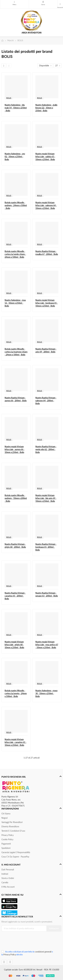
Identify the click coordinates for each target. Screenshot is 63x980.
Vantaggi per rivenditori (12, 822)
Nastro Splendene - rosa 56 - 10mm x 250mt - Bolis (15, 303)
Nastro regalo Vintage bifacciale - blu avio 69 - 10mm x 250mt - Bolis (46, 498)
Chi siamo (6, 814)
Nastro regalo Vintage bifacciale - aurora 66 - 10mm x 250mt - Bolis (15, 449)
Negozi (4, 818)
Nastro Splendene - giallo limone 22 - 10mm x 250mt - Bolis (46, 108)
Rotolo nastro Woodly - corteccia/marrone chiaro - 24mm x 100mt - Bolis (16, 352)
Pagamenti (6, 844)
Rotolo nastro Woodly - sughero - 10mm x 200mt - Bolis (16, 498)
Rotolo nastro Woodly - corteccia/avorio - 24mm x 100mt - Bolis (16, 693)
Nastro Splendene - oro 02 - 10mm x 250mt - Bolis (15, 157)
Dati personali (8, 870)
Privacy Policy (8, 835)
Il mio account (8, 887)
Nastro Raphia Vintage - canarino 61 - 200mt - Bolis (15, 596)
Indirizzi (5, 874)
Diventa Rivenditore (10, 826)
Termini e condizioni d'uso (13, 831)
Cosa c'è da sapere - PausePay (15, 857)
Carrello (5, 882)
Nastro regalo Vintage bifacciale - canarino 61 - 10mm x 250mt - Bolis (16, 742)
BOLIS (9, 98)
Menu (14, 2)
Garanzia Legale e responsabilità (16, 852)
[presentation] (21, 942)
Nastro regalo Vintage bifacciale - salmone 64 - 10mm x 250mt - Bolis (46, 205)
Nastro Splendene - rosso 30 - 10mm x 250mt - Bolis (46, 693)
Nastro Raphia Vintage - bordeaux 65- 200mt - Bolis (46, 547)
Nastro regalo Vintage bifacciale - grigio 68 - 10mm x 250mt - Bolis (14, 645)
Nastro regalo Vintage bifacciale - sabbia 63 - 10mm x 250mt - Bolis (45, 157)
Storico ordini (8, 878)
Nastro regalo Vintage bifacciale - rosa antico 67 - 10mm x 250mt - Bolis (47, 645)
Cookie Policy (7, 839)
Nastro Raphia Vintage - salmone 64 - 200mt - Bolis (46, 401)
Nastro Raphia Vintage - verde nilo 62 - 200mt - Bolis (46, 449)
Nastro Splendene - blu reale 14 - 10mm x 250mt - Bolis (16, 108)
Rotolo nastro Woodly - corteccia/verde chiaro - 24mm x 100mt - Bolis (15, 254)
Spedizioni (6, 848)
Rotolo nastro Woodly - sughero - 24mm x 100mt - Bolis (16, 205)
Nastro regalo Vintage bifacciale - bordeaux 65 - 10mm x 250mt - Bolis (47, 303)
